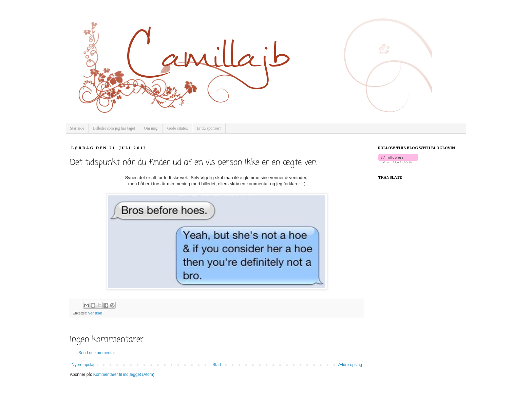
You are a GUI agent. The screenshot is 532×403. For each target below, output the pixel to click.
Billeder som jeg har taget (114, 128)
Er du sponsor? (209, 128)
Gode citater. (178, 128)
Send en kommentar (97, 353)
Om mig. (151, 128)
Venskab (95, 313)
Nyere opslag (84, 365)
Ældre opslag (350, 365)
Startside (77, 128)
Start (217, 365)
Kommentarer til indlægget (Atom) (124, 375)
